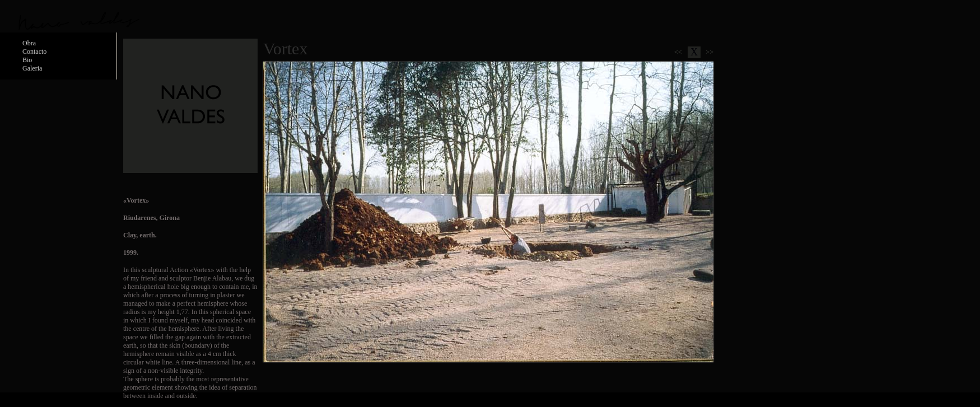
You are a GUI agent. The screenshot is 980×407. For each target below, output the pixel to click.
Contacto (34, 52)
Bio (27, 60)
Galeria (32, 68)
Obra (29, 43)
